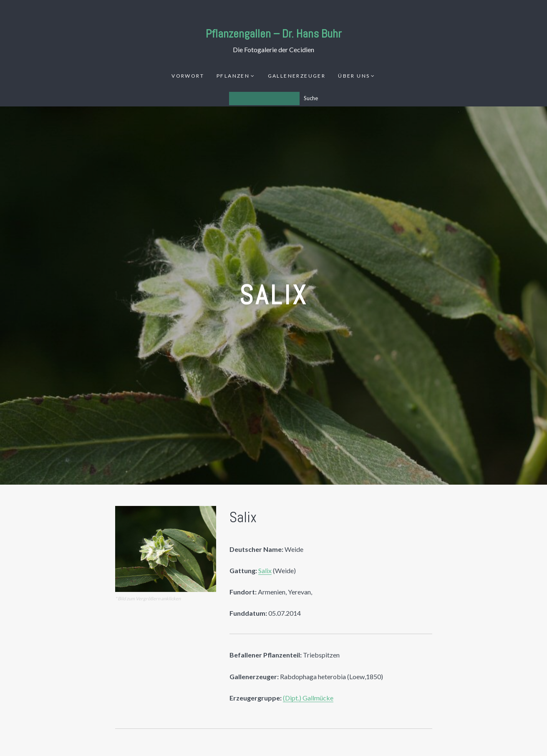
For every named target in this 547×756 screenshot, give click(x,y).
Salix (265, 570)
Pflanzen (233, 76)
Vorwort (188, 76)
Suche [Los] (311, 98)
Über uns (354, 76)
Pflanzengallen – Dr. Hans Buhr (274, 34)
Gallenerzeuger (297, 76)
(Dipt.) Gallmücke (308, 698)
